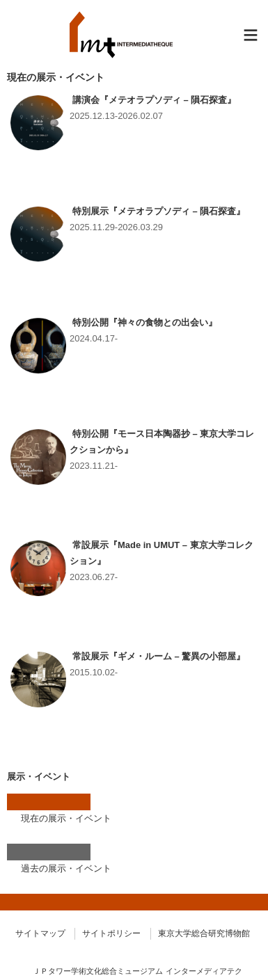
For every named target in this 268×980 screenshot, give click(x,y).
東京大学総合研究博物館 (204, 933)
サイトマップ (40, 933)
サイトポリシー (111, 933)
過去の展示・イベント (66, 868)
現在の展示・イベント (66, 818)
